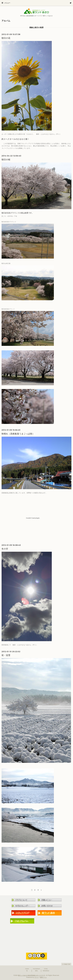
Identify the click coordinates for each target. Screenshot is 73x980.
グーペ (36, 977)
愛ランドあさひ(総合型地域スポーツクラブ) (32, 975)
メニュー (6, 3)
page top (66, 964)
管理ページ (43, 977)
